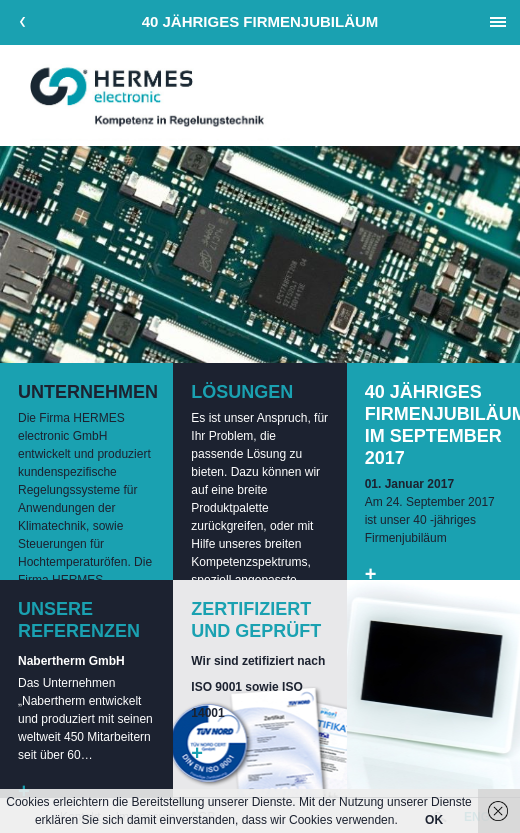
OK (434, 820)
